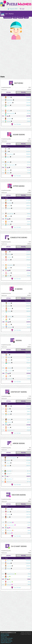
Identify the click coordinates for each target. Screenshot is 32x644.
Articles (6, 641)
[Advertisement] (16, 57)
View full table (16, 124)
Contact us (3, 637)
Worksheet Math (5, 635)
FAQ (2, 641)
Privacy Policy (4, 638)
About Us (8, 643)
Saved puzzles (8, 17)
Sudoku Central (5, 634)
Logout (26, 17)
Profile (15, 17)
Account (21, 17)
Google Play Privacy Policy (7, 639)
